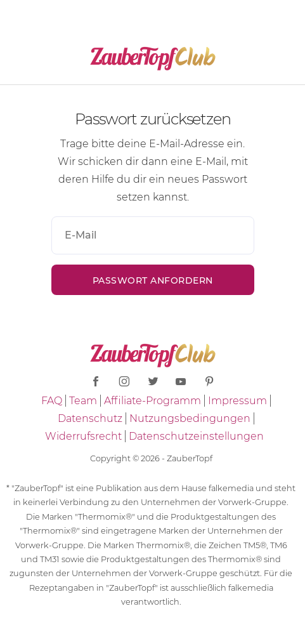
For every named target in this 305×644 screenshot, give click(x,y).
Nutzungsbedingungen (190, 418)
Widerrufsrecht (83, 436)
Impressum (237, 401)
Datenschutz (90, 418)
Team (83, 401)
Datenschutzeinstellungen (196, 436)
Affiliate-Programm (152, 401)
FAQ (52, 401)
